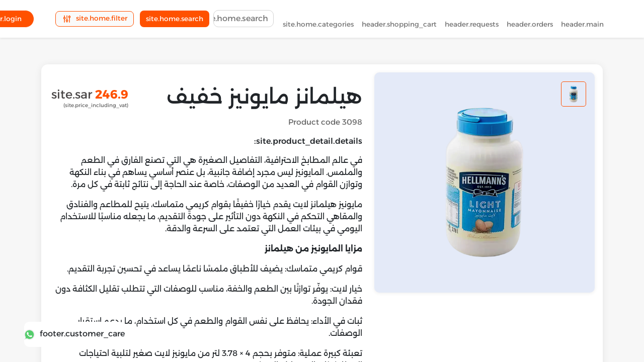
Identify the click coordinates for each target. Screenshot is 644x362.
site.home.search (175, 21)
